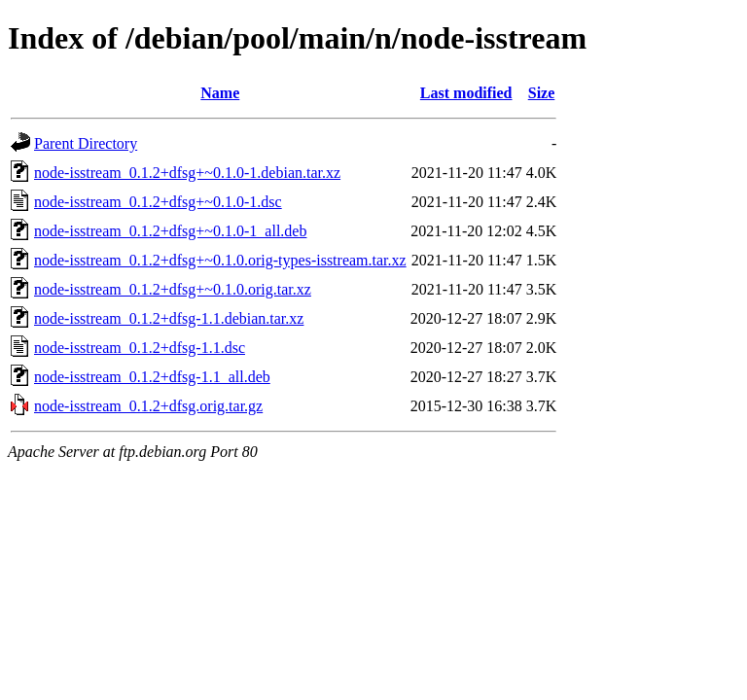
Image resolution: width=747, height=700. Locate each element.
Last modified (466, 93)
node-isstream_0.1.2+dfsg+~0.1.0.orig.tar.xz (173, 289)
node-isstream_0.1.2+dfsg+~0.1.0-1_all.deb (170, 231)
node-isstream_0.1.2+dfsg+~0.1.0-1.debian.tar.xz (187, 173)
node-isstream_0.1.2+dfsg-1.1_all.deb (152, 377)
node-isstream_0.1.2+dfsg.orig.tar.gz (148, 406)
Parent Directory (86, 143)
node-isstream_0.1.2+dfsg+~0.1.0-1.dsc (158, 202)
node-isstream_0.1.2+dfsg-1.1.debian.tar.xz (169, 318)
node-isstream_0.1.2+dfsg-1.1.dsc (140, 348)
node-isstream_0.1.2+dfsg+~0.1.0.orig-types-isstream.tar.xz (220, 260)
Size (542, 93)
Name (220, 93)
